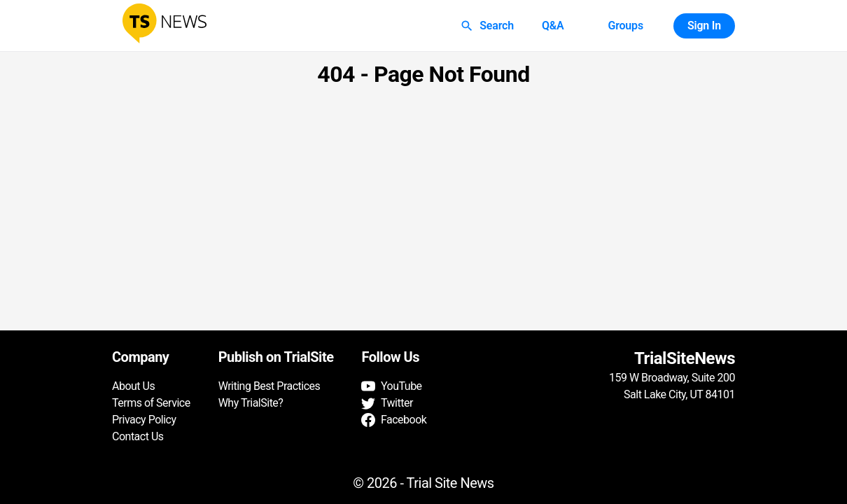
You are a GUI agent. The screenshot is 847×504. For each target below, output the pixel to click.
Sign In (704, 26)
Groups (625, 26)
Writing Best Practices (269, 386)
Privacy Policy (144, 420)
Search (488, 26)
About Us (133, 386)
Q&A (553, 26)
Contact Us (138, 436)
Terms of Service (151, 403)
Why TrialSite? (251, 403)
